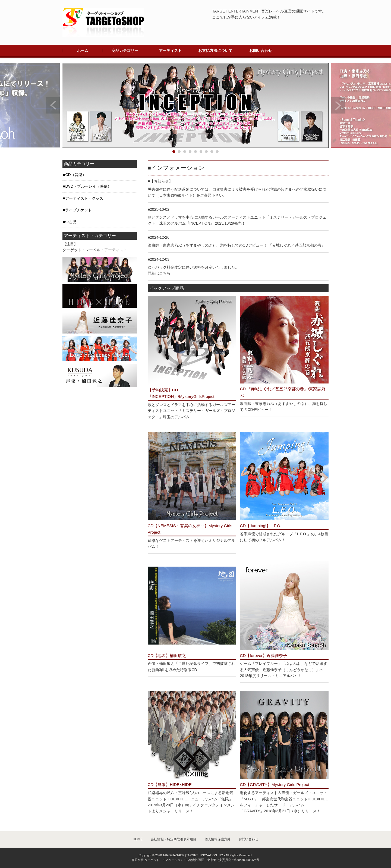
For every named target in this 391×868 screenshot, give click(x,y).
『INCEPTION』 (200, 223)
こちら (165, 273)
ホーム (83, 51)
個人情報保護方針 (217, 839)
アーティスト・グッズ (84, 198)
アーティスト (170, 51)
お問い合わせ (261, 51)
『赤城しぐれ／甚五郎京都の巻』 (296, 245)
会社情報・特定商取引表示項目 (174, 839)
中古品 (71, 222)
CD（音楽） (75, 175)
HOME (138, 839)
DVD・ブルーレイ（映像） (88, 186)
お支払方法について (215, 51)
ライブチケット (78, 210)
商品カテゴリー (125, 51)
